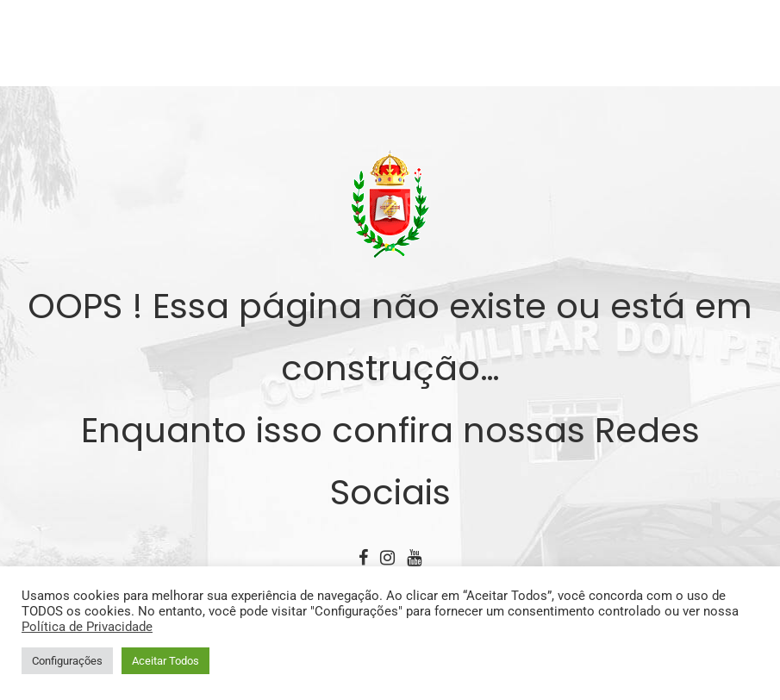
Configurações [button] (67, 661)
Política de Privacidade (87, 627)
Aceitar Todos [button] (165, 661)
